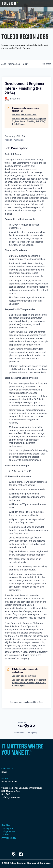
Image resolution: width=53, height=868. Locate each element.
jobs (4, 64)
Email (4, 772)
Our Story (7, 825)
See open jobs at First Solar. (24, 115)
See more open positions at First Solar (26, 702)
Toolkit (5, 835)
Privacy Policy (9, 838)
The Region (7, 828)
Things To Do (8, 832)
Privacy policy (19, 733)
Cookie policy (32, 733)
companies (14, 64)
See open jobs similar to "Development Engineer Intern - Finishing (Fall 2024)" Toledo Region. (29, 121)
